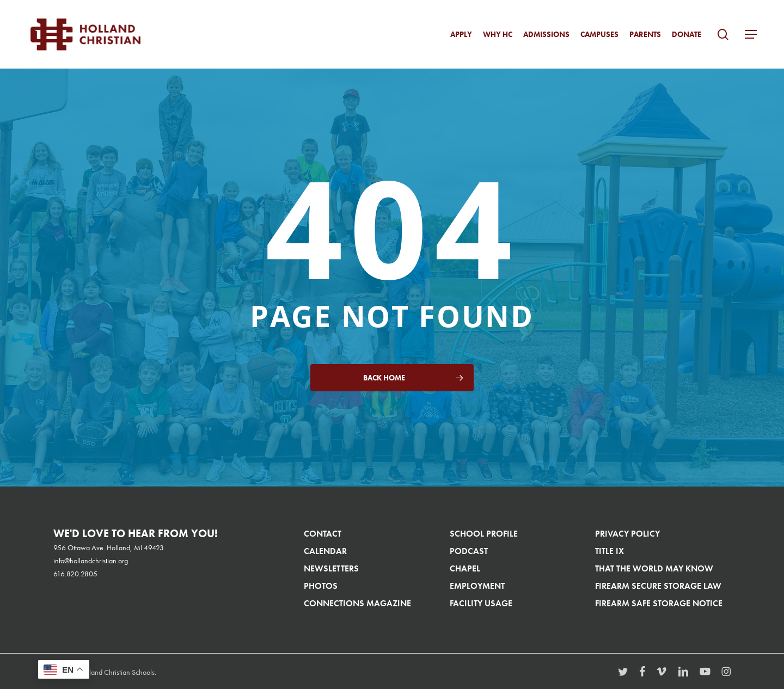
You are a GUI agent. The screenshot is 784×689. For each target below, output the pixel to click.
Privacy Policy (627, 534)
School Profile (484, 534)
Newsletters (331, 568)
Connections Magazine (357, 603)
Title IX (610, 551)
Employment (477, 586)
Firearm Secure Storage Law (658, 586)
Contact (323, 534)
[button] (751, 35)
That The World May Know (654, 568)
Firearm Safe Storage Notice (659, 603)
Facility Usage (481, 603)
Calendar (325, 551)
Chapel (465, 568)
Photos (321, 586)
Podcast (469, 551)
